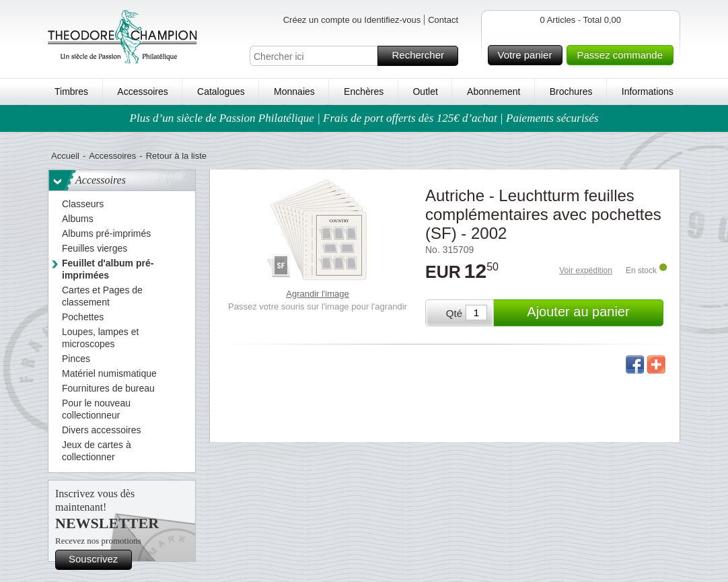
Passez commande (623, 55)
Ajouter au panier (593, 313)
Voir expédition (586, 270)
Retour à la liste (176, 156)
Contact (443, 20)
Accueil (65, 156)
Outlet (425, 92)
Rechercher (423, 56)
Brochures (571, 92)
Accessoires (142, 92)
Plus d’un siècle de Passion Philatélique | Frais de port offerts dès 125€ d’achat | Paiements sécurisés (364, 118)
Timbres (71, 92)
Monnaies (294, 92)
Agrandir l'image (318, 294)
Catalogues (221, 92)
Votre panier (529, 55)
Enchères (364, 92)
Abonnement (494, 92)
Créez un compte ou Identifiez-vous (352, 20)
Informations (648, 92)
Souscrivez (98, 560)
